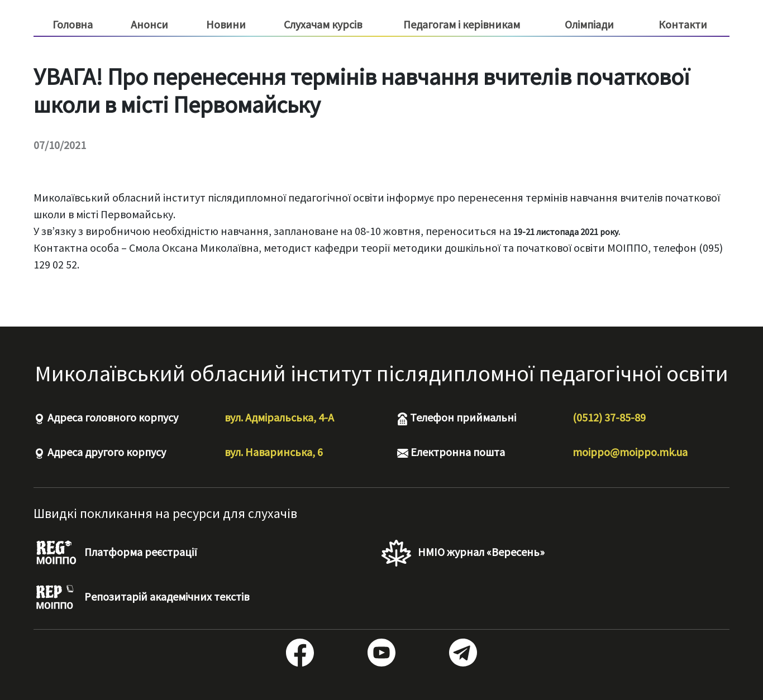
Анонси (149, 24)
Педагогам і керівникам (462, 25)
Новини (226, 24)
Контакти (683, 24)
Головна (73, 24)
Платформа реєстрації (115, 553)
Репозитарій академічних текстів (141, 598)
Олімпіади (589, 24)
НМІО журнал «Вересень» (463, 553)
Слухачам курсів (323, 25)
